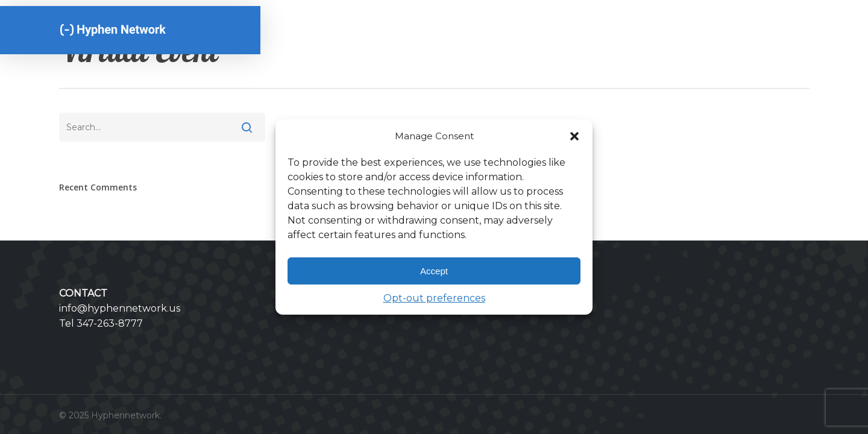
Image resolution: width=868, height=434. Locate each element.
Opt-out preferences (434, 298)
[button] (574, 136)
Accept (434, 271)
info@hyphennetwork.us (120, 308)
